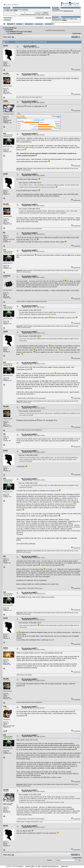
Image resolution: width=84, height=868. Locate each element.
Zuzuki (5, 46)
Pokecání (10, 30)
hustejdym (7, 276)
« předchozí (75, 33)
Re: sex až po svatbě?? (30, 74)
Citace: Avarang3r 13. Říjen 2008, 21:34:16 (30, 623)
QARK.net (21, 866)
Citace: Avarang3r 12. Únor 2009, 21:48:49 (30, 795)
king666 (6, 790)
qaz (4, 434)
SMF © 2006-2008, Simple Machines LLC (48, 866)
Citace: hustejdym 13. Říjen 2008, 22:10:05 (30, 310)
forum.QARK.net (11, 28)
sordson (64, 20)
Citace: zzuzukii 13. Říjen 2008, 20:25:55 (29, 209)
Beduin (6, 648)
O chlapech (12, 31)
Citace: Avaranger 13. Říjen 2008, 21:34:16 (30, 336)
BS (4, 232)
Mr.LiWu (6, 73)
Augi (5, 706)
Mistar (29, 31)
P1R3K (6, 101)
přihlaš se (16, 10)
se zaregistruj (25, 10)
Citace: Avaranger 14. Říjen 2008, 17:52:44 (30, 411)
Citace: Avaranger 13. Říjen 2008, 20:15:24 (30, 183)
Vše (13, 37)
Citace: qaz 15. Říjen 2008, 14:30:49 (28, 455)
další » (80, 33)
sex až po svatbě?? (16, 33)
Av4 (25, 31)
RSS (67, 866)
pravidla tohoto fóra (68, 11)
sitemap (63, 866)
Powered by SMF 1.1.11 (31, 866)
